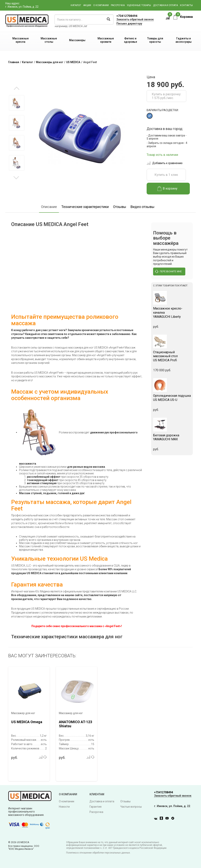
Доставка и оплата (165, 5)
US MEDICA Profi (172, 356)
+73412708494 (127, 16)
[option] (17, 108)
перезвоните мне (168, 271)
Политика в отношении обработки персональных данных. (98, 853)
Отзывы (120, 207)
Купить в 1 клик (166, 175)
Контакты (186, 5)
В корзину (168, 189)
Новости (64, 807)
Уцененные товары (139, 5)
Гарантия (95, 807)
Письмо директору (129, 24)
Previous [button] (17, 89)
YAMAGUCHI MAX (172, 437)
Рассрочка (118, 5)
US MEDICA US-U (172, 398)
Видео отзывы (143, 207)
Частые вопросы (131, 807)
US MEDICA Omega (27, 722)
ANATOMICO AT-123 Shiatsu (75, 724)
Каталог (76, 5)
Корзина (183, 17)
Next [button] (16, 177)
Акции (87, 5)
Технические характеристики (85, 207)
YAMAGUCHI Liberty (172, 313)
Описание (49, 207)
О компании (101, 5)
